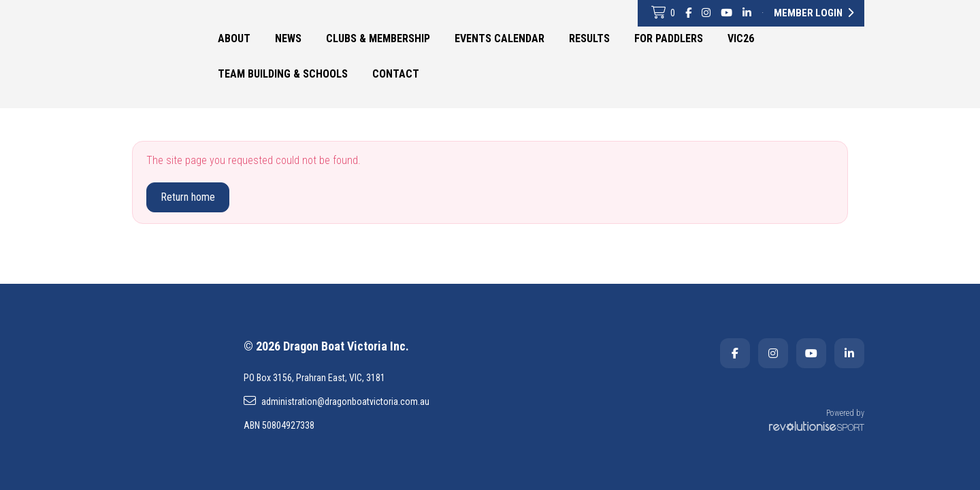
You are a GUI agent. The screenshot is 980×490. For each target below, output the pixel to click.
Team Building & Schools (283, 74)
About (234, 38)
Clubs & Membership (378, 38)
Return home (188, 197)
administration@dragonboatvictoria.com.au (337, 401)
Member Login (814, 13)
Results (589, 38)
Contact (396, 74)
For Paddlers (669, 38)
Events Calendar (500, 38)
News (288, 38)
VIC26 (741, 38)
